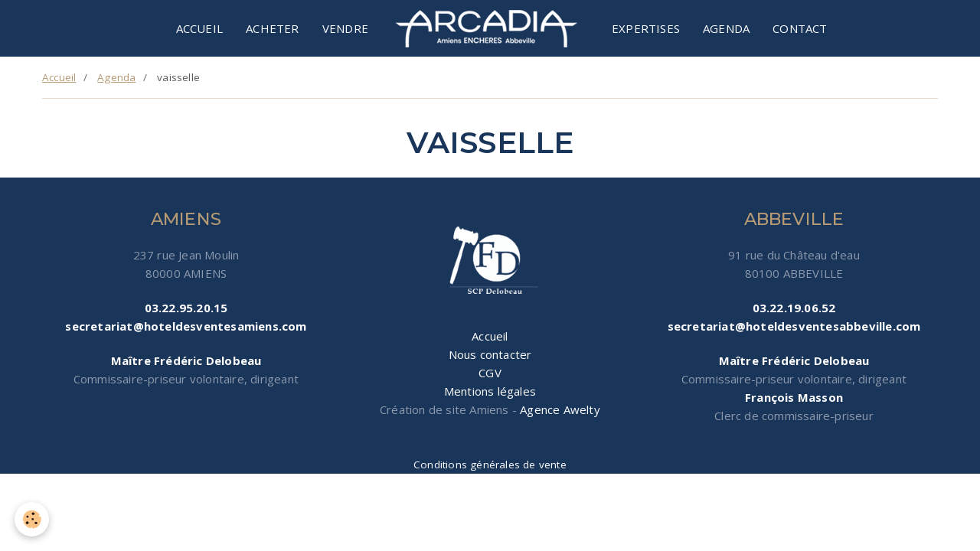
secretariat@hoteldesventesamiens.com (186, 326)
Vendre (345, 28)
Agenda (726, 28)
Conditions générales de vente (490, 465)
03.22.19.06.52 (794, 308)
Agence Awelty (560, 409)
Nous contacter (490, 354)
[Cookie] (33, 519)
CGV (490, 373)
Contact (800, 28)
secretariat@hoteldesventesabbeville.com (794, 326)
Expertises (646, 28)
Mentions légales (490, 391)
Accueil (199, 28)
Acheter (272, 28)
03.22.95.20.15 (186, 308)
